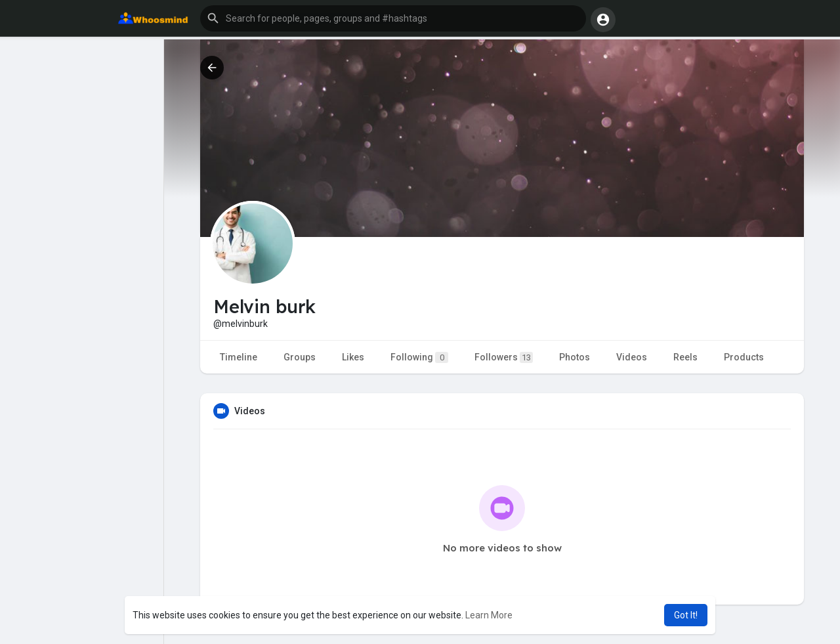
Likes (353, 357)
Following (419, 357)
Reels (685, 357)
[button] (393, 18)
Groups (300, 357)
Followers (504, 357)
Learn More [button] (489, 615)
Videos (632, 357)
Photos (575, 357)
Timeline (239, 357)
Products (744, 357)
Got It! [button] (686, 615)
